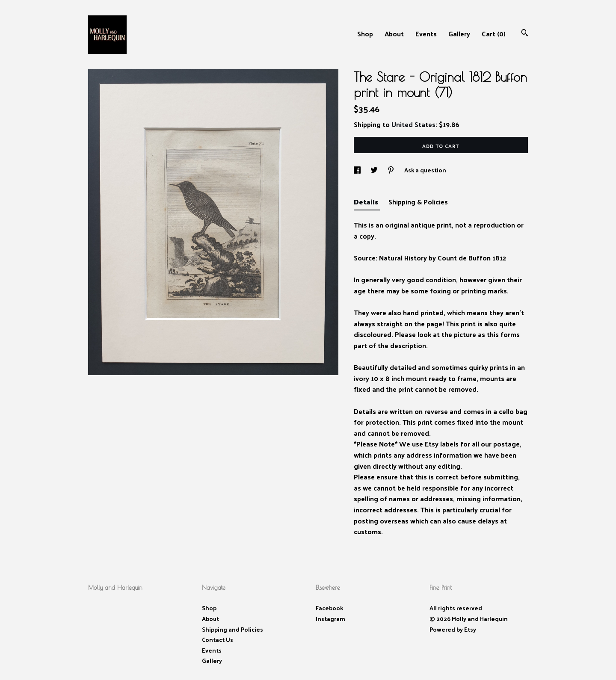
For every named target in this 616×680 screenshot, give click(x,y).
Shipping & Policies (418, 202)
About (394, 34)
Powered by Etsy (453, 629)
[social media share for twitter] (375, 170)
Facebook (329, 608)
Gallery (459, 34)
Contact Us (218, 640)
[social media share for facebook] (358, 170)
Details (367, 202)
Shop (365, 34)
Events (426, 34)
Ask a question (425, 170)
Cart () (494, 34)
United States (413, 124)
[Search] (525, 34)
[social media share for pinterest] (392, 170)
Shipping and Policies (232, 629)
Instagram (330, 619)
